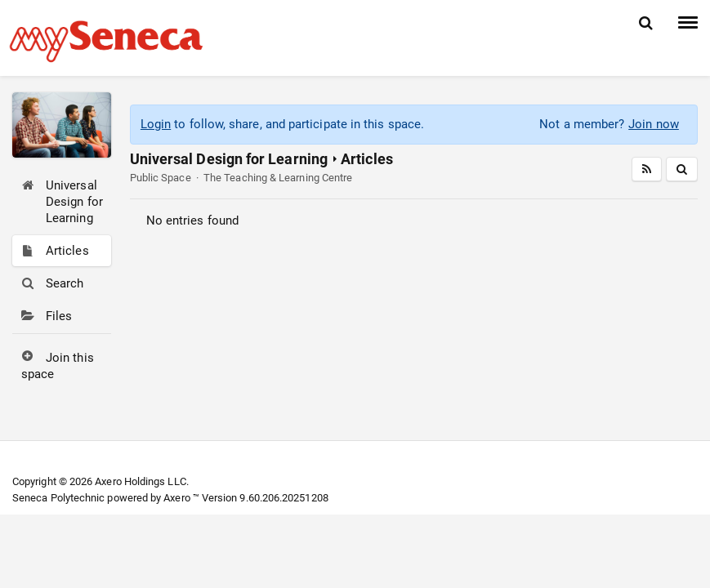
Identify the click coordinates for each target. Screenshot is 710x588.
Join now (654, 124)
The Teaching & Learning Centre (278, 178)
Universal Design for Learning (229, 159)
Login (156, 124)
